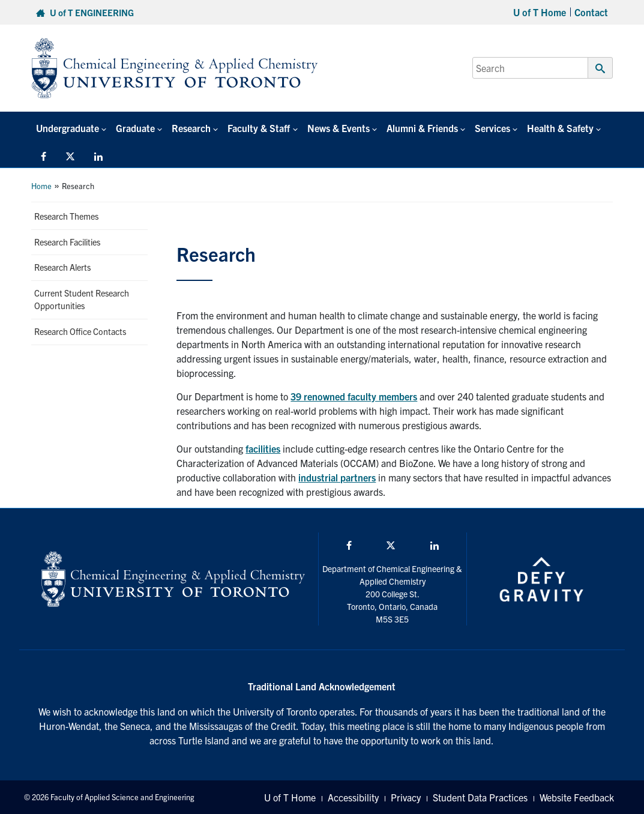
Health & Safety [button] (560, 128)
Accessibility (353, 797)
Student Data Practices (480, 797)
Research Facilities (67, 242)
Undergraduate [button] (68, 128)
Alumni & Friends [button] (422, 128)
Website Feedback (577, 797)
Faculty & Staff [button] (259, 128)
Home (41, 186)
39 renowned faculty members (354, 396)
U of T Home (540, 12)
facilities (263, 448)
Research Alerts (62, 267)
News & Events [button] (339, 128)
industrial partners (337, 477)
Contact (591, 12)
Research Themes (66, 216)
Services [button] (492, 128)
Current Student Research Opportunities (82, 300)
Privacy (406, 797)
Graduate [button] (135, 128)
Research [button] (191, 128)
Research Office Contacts (80, 331)
